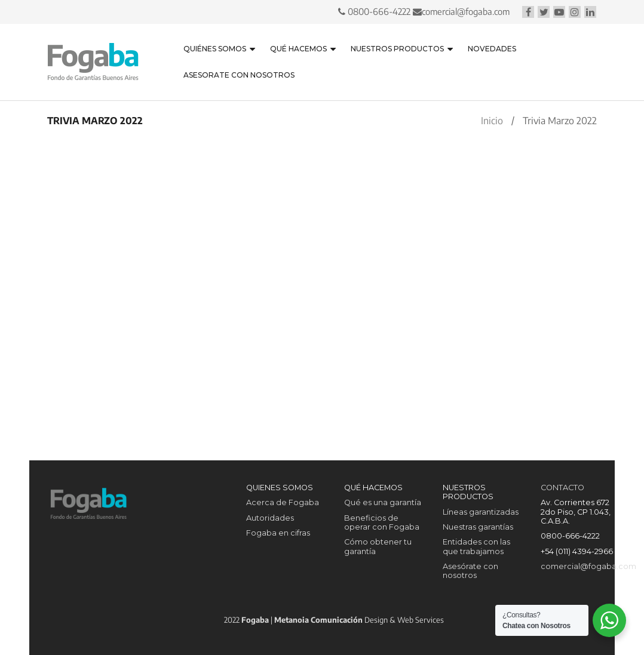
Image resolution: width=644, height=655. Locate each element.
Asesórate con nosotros (470, 571)
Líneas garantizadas (481, 512)
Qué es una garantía (383, 502)
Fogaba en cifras (278, 533)
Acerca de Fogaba (283, 502)
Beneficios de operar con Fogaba (382, 522)
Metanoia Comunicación (318, 620)
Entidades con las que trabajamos (476, 546)
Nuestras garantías (478, 527)
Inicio (492, 121)
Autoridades (270, 518)
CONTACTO (562, 488)
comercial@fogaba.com (464, 11)
